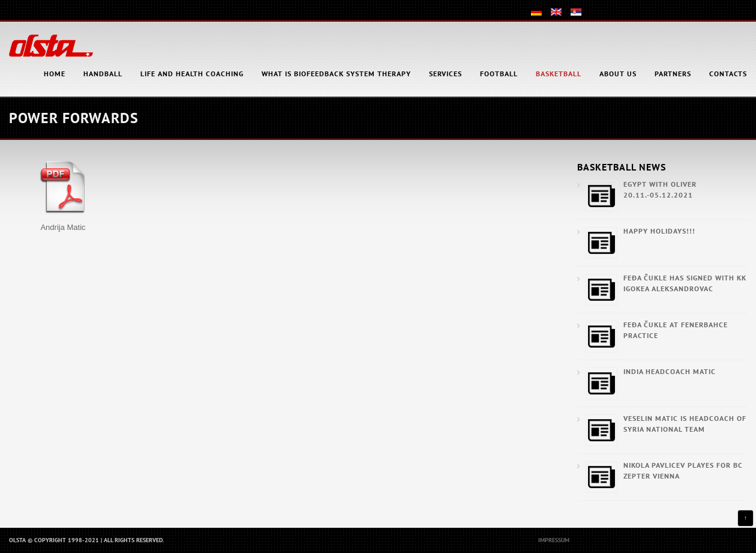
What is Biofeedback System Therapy (336, 74)
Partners (673, 74)
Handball (103, 74)
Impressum (554, 540)
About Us (618, 74)
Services (445, 74)
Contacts (728, 74)
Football (499, 74)
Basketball (559, 74)
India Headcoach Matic (670, 371)
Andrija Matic (63, 227)
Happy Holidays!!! (659, 231)
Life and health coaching (192, 74)
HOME (55, 74)
